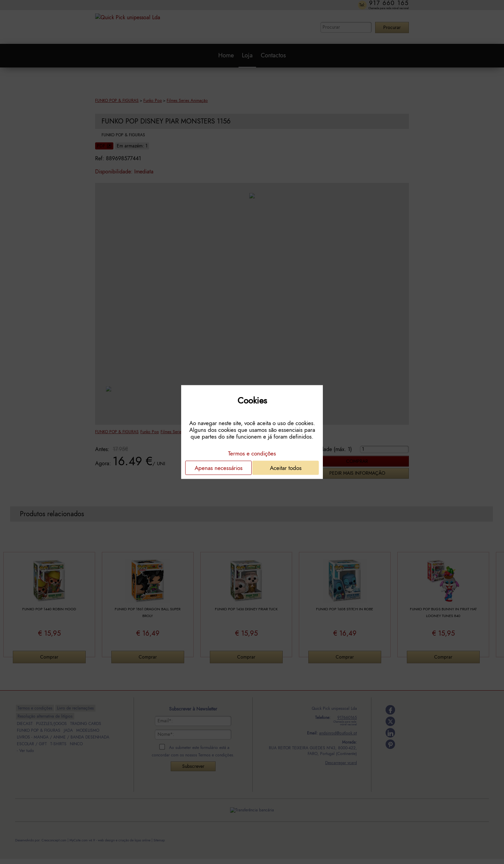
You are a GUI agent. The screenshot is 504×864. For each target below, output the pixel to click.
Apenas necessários (219, 468)
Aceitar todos (286, 468)
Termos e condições (252, 453)
